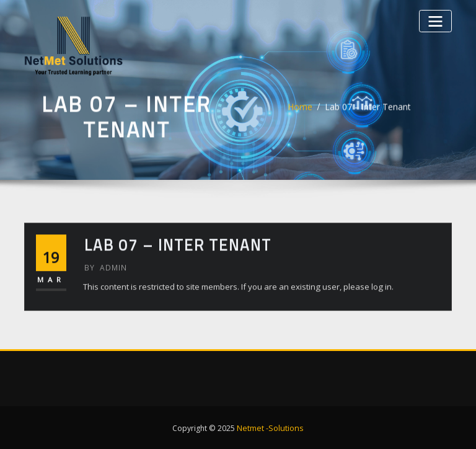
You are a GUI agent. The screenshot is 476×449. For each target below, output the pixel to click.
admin (105, 274)
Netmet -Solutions (270, 426)
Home (304, 110)
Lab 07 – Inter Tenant (368, 110)
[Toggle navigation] (437, 20)
